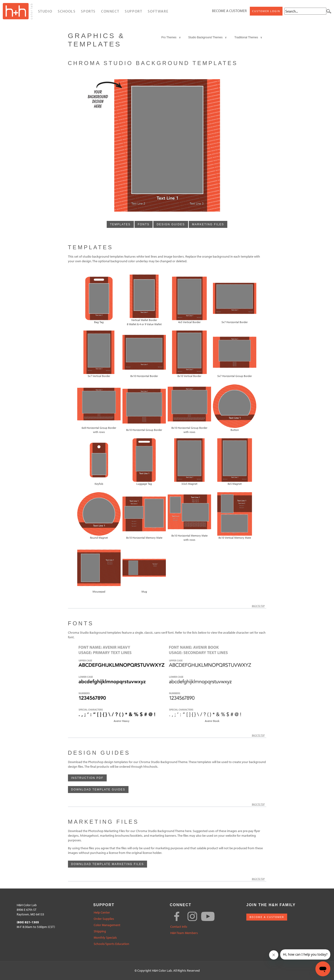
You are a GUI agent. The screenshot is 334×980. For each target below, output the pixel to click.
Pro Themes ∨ (171, 37)
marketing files (208, 224)
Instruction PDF (87, 778)
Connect (110, 11)
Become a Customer (229, 11)
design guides (171, 224)
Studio (45, 11)
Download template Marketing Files (108, 864)
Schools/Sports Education (111, 944)
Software (158, 11)
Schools (67, 11)
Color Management (107, 925)
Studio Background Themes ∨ (208, 37)
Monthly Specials (105, 938)
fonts (144, 224)
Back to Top (259, 606)
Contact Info (179, 927)
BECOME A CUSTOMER (267, 917)
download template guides (98, 790)
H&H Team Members (184, 933)
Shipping (100, 931)
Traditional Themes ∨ (248, 37)
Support (133, 11)
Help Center (102, 913)
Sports (88, 11)
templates (120, 224)
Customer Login (266, 11)
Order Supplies (104, 919)
